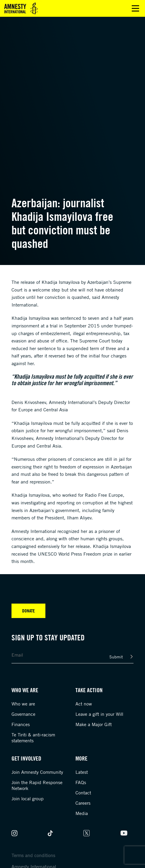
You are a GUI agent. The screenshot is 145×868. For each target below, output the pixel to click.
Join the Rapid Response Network (37, 785)
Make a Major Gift (94, 724)
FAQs (81, 782)
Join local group (28, 799)
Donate (28, 611)
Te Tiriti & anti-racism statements (33, 738)
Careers (83, 803)
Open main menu (135, 8)
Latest (82, 772)
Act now (84, 704)
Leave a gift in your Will (99, 714)
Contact (83, 793)
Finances (21, 724)
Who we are (23, 704)
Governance (23, 714)
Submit (116, 657)
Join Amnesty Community (37, 772)
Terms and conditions (33, 855)
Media (82, 813)
